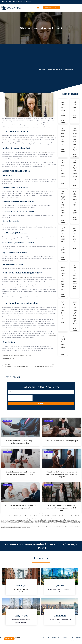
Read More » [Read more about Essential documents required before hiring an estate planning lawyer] (63, 151)
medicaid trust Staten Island (28, 517)
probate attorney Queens (31, 518)
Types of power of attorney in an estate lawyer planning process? (63, 310)
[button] (38, 8)
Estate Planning (13, 355)
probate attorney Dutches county (64, 517)
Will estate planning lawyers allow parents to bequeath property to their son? (75, 171)
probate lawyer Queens (29, 519)
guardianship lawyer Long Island (57, 526)
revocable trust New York (68, 520)
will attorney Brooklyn (20, 522)
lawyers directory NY (61, 520)
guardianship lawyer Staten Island (15, 527)
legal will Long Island (4, 516)
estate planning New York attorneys (27, 525)
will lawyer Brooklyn (61, 522)
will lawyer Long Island (67, 522)
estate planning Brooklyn (7, 525)
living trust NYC (51, 516)
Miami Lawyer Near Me (4, 524)
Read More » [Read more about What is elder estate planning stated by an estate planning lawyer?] (75, 249)
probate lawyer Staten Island (53, 519)
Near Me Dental (22, 527)
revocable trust (11, 522)
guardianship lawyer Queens (5, 527)
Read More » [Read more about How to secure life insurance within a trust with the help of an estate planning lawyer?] (75, 330)
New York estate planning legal (37, 517)
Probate (22, 355)
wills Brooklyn (70, 523)
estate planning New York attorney (16, 525)
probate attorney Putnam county (22, 518)
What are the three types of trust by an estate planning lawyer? (63, 170)
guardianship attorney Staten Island (37, 526)
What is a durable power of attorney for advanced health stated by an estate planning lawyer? (63, 278)
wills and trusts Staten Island (64, 523)
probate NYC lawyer (15, 520)
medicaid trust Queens (20, 517)
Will (30, 355)
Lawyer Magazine (11, 524)
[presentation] (20, 398)
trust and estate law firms (59, 524)
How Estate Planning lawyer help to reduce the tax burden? (63, 109)
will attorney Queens (46, 522)
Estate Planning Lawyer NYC (76, 526)
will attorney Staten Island (54, 522)
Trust (26, 355)
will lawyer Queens (5, 523)
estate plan (51, 336)
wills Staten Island (35, 524)
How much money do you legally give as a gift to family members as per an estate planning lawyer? (63, 204)
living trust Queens (57, 516)
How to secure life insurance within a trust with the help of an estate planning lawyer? (75, 313)
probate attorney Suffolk (47, 518)
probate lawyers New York (37, 519)
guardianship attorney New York (9, 526)
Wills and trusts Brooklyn (26, 523)
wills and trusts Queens (56, 523)
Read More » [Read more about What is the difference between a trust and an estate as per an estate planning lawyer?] (75, 155)
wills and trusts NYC (49, 523)
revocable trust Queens (4, 522)
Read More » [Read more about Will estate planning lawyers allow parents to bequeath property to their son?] (75, 186)
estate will (45, 153)
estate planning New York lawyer (48, 525)
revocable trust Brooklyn (45, 520)
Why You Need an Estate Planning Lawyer (75, 107)
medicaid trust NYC (13, 517)
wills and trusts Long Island (34, 523)
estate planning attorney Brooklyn (38, 525)
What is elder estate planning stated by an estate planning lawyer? (75, 236)
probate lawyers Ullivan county (69, 519)
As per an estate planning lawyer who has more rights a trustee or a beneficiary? (75, 203)
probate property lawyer (37, 520)
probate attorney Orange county (12, 518)
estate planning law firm (14, 9)
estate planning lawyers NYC (42, 524)
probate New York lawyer (8, 520)
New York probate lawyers (46, 517)
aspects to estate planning (21, 277)
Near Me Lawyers (28, 527)
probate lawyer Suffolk (61, 519)
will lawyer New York (74, 522)
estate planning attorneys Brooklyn (68, 524)
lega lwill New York (10, 516)
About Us (42, 638)
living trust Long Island (39, 516)
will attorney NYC (40, 522)
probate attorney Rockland (39, 518)
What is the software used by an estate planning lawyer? (63, 342)
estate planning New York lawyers (59, 525)
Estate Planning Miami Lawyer (18, 524)
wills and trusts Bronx (19, 523)
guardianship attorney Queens (27, 526)
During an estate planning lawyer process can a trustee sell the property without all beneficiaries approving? (63, 241)
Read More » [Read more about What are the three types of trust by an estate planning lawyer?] (63, 183)
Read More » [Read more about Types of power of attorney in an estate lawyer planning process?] (63, 323)
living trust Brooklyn (33, 516)
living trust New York (46, 516)
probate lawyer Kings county (5, 519)
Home (39, 70)
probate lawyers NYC (45, 519)
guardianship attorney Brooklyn (69, 525)
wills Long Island (25, 524)
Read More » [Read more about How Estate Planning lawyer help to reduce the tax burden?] (63, 122)
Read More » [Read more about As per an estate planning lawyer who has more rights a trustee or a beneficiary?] (75, 218)
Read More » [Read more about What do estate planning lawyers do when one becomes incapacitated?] (75, 288)
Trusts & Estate (14, 7)
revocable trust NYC (75, 520)
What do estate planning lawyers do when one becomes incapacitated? (75, 274)
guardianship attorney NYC (18, 526)
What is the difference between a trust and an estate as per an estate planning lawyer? (75, 139)
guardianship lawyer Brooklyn (47, 526)
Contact (79, 638)
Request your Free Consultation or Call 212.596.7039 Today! (41, 546)
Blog (71, 638)
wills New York (30, 524)
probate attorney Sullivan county (56, 518)
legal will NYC (15, 516)
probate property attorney (29, 520)
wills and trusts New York (42, 523)
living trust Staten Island (63, 516)
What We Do (53, 638)
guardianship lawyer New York (67, 526)
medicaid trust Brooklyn (70, 516)
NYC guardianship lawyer (54, 517)
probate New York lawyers (51, 524)
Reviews (63, 638)
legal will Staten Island (26, 516)
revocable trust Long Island (53, 520)
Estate (6, 355)
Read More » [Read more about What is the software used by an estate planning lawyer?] (63, 354)
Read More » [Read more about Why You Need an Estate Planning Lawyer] (75, 117)
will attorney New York (34, 522)
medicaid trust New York (7, 517)
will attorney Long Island (27, 522)
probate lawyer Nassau (22, 519)
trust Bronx (15, 522)
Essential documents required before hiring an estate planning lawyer (63, 137)
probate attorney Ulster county (66, 518)
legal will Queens (20, 516)
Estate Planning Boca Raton (76, 523)
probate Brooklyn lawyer (75, 518)
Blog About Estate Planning (49, 70)
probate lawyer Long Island (14, 519)
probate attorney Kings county (73, 517)
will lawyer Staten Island (12, 523)
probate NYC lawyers (22, 520)
